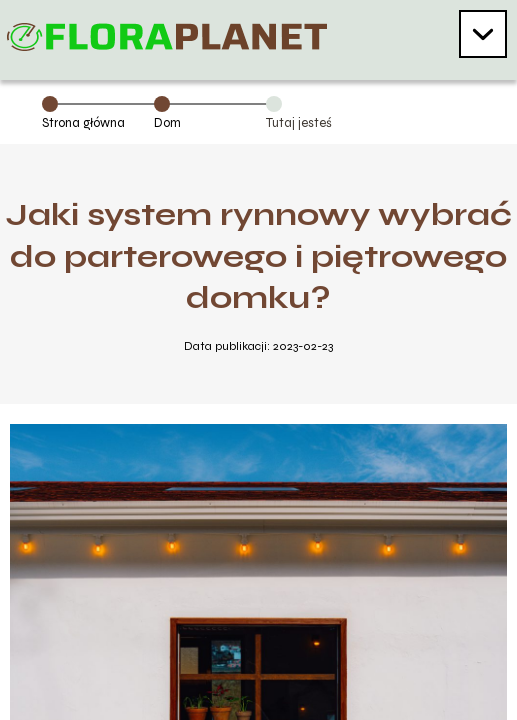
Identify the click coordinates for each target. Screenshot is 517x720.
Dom (167, 123)
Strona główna (83, 123)
